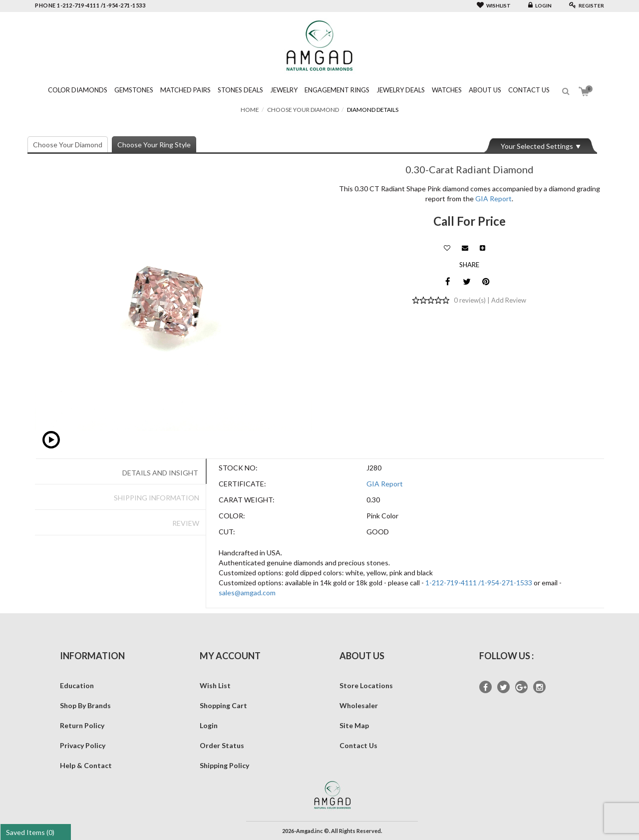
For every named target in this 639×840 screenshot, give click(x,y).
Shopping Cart (223, 705)
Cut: (227, 532)
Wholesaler (359, 705)
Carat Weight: (247, 500)
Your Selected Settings (537, 146)
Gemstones (134, 90)
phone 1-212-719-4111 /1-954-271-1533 (90, 5)
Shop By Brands (85, 705)
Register (587, 5)
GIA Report (493, 199)
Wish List (215, 685)
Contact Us (529, 90)
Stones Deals (240, 90)
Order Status (222, 745)
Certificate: (242, 484)
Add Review (509, 300)
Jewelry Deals (401, 90)
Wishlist (494, 5)
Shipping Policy (224, 765)
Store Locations (366, 685)
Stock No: (238, 468)
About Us (485, 90)
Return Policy (82, 725)
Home (250, 110)
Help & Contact (86, 765)
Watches (447, 90)
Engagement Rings (337, 90)
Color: (232, 516)
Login (540, 5)
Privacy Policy (83, 745)
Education (77, 685)
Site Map (354, 725)
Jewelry (284, 90)
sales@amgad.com (247, 593)
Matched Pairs (185, 90)
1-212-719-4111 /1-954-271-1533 (479, 583)
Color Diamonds (78, 90)
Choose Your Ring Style (154, 145)
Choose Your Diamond (303, 110)
